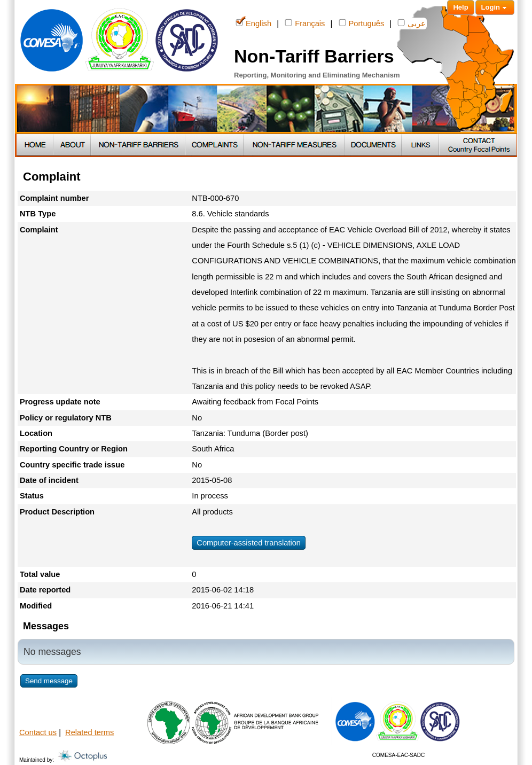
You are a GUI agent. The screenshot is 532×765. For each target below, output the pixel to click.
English (253, 23)
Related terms (89, 732)
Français (305, 23)
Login (495, 8)
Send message (49, 681)
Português (362, 23)
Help (460, 7)
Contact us (38, 732)
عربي (412, 23)
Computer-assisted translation (249, 543)
